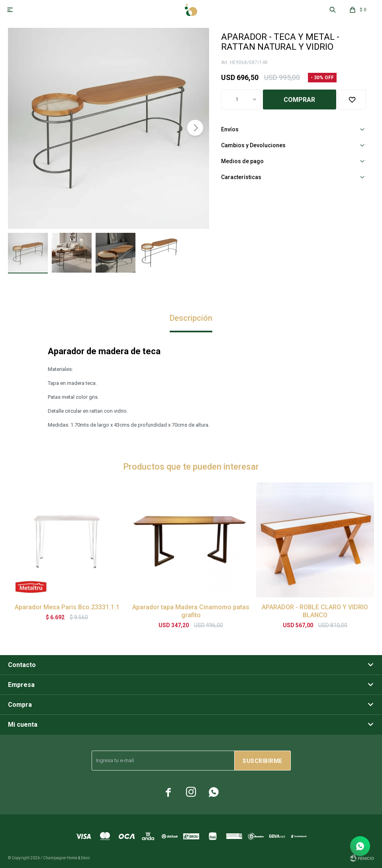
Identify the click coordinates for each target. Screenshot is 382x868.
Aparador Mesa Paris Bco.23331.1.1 (67, 607)
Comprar (299, 100)
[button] (195, 128)
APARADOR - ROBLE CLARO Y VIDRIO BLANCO (315, 611)
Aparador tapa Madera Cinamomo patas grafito (191, 611)
